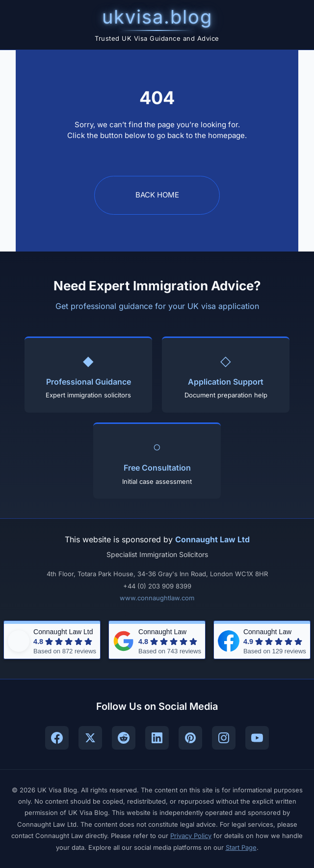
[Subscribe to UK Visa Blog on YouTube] (257, 738)
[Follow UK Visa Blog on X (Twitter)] (90, 738)
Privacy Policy (191, 836)
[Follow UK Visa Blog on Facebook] (57, 738)
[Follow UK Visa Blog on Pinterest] (190, 738)
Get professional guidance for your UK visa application (157, 306)
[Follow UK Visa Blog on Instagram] (224, 738)
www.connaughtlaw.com (157, 598)
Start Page (241, 847)
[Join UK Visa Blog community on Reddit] (124, 738)
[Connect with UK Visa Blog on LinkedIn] (157, 738)
